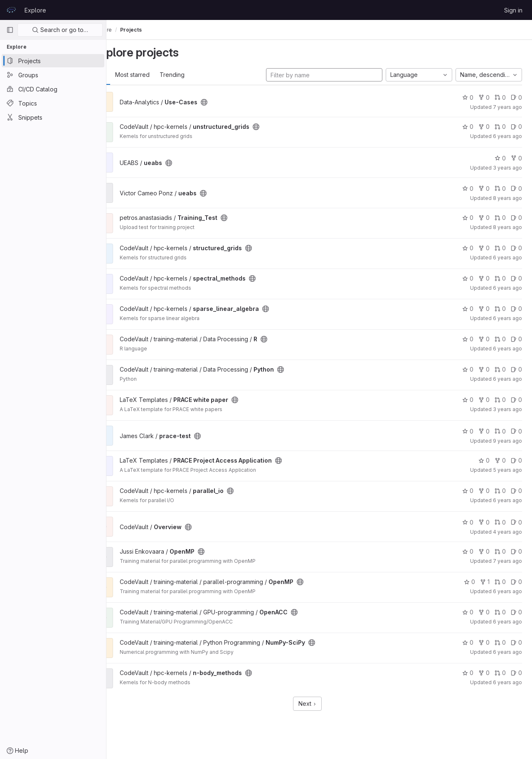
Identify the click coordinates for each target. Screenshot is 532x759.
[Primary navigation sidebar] (10, 30)
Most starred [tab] (156, 75)
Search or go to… (60, 30)
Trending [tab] (195, 75)
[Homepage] (11, 10)
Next (319, 704)
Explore (35, 10)
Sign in (513, 10)
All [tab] (125, 75)
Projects (154, 30)
